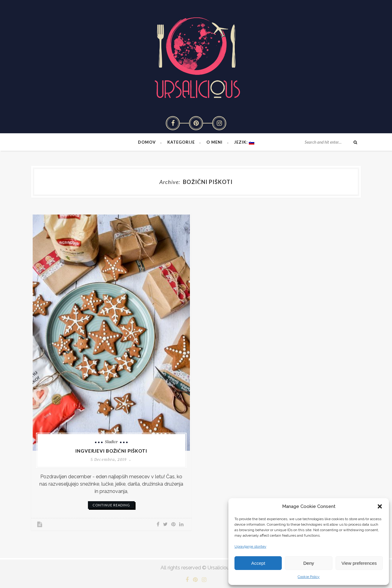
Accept (258, 563)
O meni (214, 142)
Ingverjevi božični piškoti (111, 451)
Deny (309, 563)
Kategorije (181, 142)
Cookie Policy (309, 577)
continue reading (111, 505)
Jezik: (244, 142)
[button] (380, 506)
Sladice (111, 442)
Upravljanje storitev (250, 546)
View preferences (359, 563)
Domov (147, 142)
